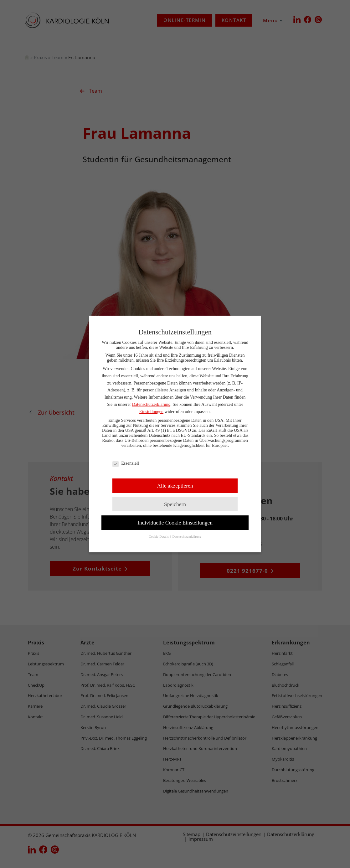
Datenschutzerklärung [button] (187, 537)
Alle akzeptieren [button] (175, 486)
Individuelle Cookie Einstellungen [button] (175, 523)
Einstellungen (151, 412)
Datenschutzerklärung (151, 404)
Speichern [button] (175, 504)
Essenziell (126, 463)
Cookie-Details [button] (159, 537)
